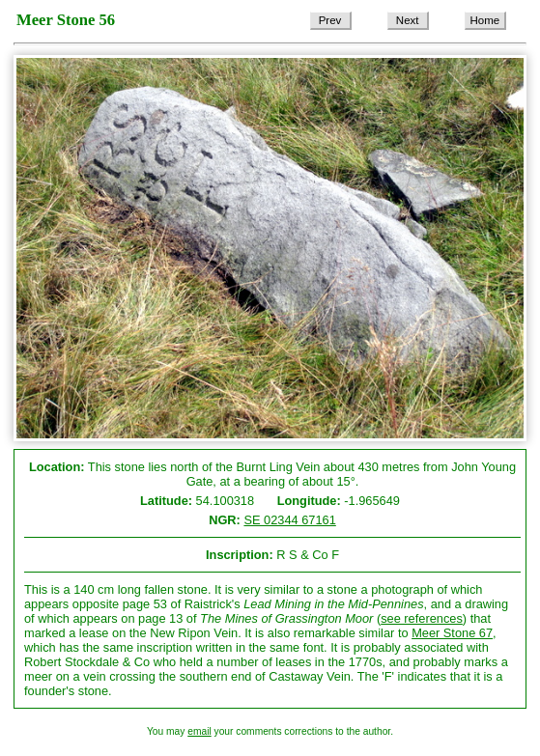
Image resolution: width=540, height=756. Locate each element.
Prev (330, 20)
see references (422, 618)
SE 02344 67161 (289, 520)
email (199, 731)
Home (484, 20)
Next (408, 20)
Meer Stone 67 (452, 633)
